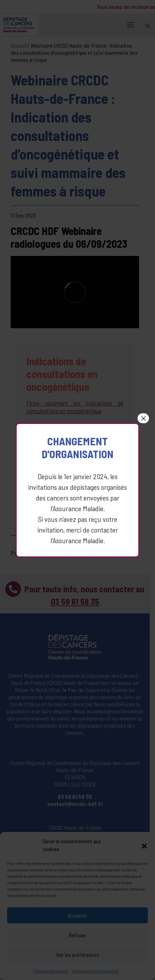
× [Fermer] (145, 412)
